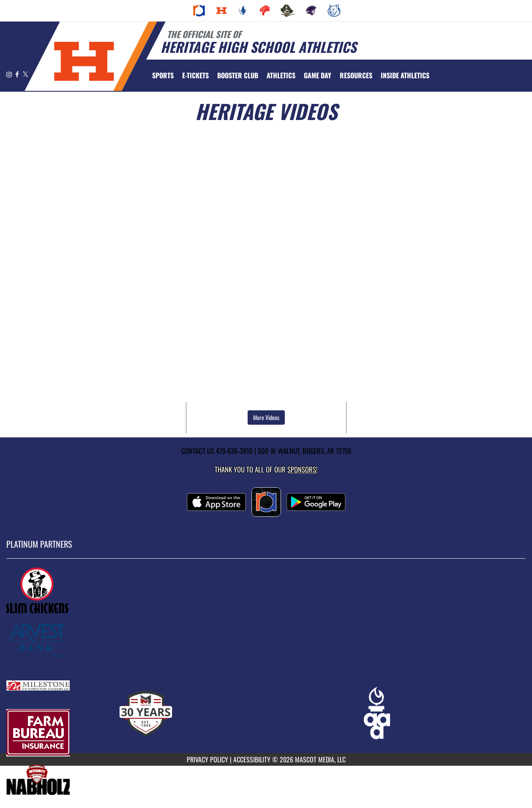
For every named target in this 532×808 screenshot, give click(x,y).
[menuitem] (199, 11)
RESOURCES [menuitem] (356, 75)
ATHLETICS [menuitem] (281, 75)
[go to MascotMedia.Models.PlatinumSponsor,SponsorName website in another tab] (266, 591)
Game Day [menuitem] (318, 75)
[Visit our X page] (26, 74)
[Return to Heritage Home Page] (84, 61)
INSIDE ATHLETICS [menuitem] (405, 75)
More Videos (266, 417)
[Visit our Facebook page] (18, 74)
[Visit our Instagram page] (10, 74)
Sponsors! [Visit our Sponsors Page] (302, 469)
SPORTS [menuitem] (163, 75)
